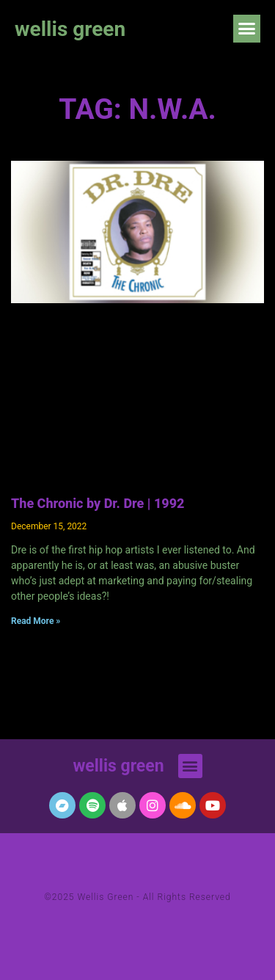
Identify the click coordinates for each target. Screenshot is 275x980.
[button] (247, 29)
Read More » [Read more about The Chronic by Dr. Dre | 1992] (36, 621)
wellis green (70, 29)
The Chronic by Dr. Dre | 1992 (98, 503)
